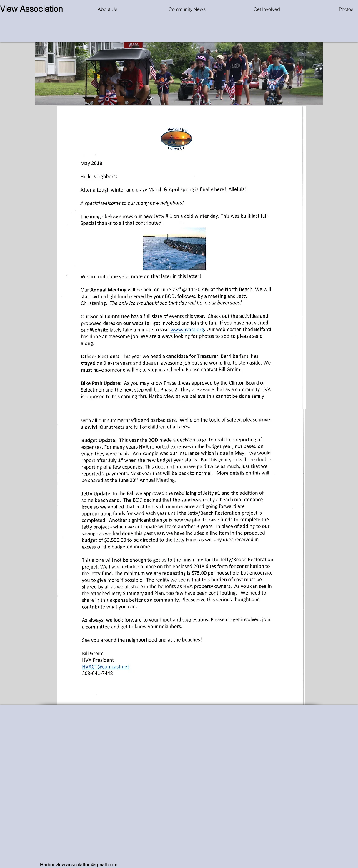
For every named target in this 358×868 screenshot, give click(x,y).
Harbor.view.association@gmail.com (79, 865)
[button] (187, 9)
